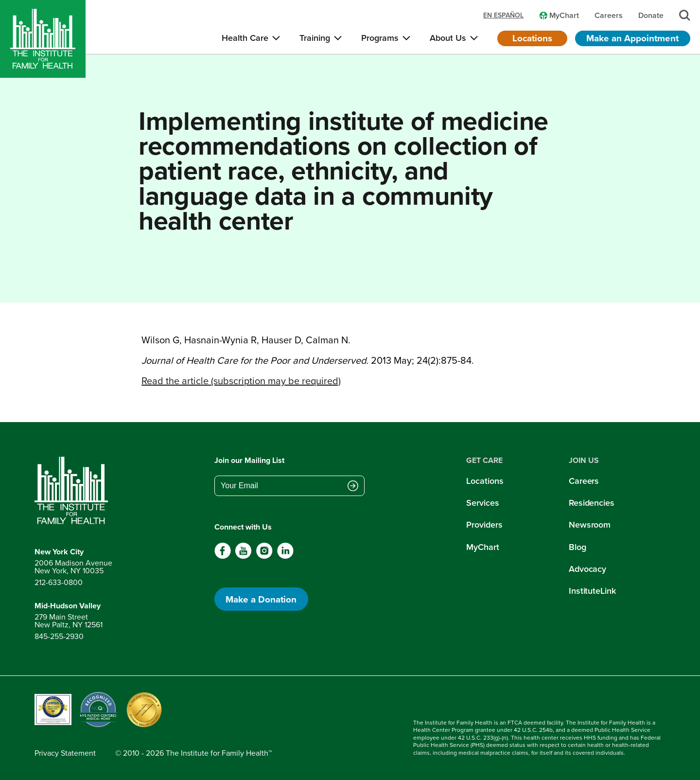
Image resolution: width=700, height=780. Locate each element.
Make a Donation (261, 599)
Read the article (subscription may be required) (241, 381)
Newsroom (590, 525)
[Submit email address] (353, 487)
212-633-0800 (59, 582)
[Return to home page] (73, 491)
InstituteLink (592, 591)
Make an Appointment (632, 38)
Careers (584, 481)
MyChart (482, 547)
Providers (484, 525)
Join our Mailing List (249, 460)
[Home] (43, 39)
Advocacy (587, 569)
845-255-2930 (59, 636)
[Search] (685, 15)
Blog (577, 547)
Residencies (592, 503)
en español (503, 16)
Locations (532, 38)
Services (482, 503)
